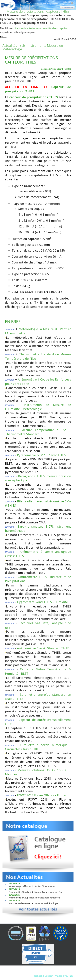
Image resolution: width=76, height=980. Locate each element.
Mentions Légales (28, 972)
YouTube (69, 976)
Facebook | (38, 976)
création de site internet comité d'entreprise (40, 28)
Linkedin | (50, 976)
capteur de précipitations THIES (33, 97)
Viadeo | (60, 976)
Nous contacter (48, 972)
